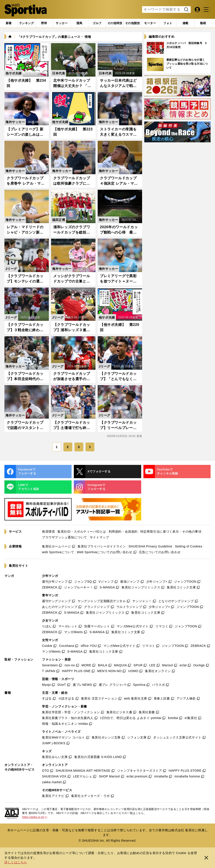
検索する (186, 10)
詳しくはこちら (16, 862)
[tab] (44, 23)
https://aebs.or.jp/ (35, 817)
